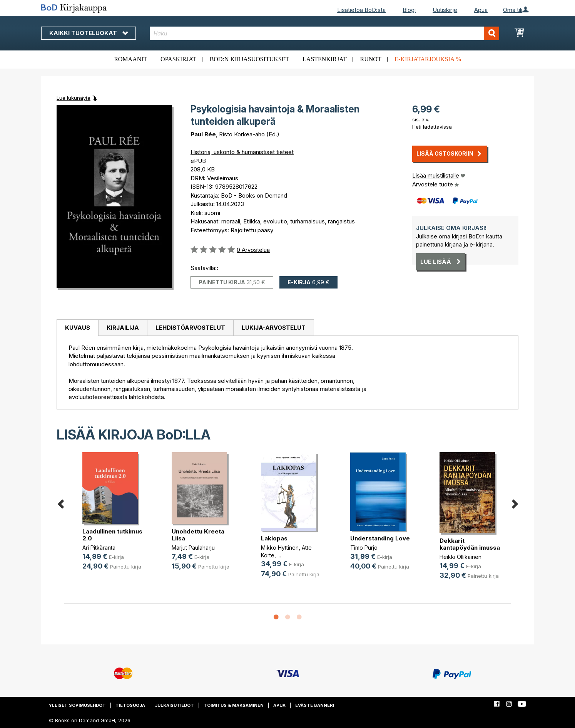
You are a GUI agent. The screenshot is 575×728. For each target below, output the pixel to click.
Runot (371, 59)
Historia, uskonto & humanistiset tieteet (242, 152)
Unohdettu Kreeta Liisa (198, 535)
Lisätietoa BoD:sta (361, 10)
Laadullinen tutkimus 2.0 (112, 535)
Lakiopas (274, 538)
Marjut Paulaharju (193, 548)
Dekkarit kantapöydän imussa (470, 544)
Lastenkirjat (325, 59)
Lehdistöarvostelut (190, 328)
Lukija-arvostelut (274, 328)
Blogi (409, 10)
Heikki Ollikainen (461, 557)
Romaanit (130, 59)
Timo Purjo (364, 548)
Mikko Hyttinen (280, 548)
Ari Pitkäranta (99, 548)
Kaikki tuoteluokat (89, 33)
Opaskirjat (178, 59)
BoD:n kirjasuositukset (250, 59)
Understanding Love (380, 538)
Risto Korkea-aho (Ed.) (249, 134)
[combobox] (325, 33)
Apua (481, 10)
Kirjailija (123, 328)
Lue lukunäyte (74, 98)
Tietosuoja (130, 705)
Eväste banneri (315, 705)
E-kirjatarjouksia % (428, 59)
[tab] (77, 328)
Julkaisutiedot (174, 705)
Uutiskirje (445, 10)
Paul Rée (203, 134)
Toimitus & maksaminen (234, 705)
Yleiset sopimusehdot (77, 705)
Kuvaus (78, 328)
